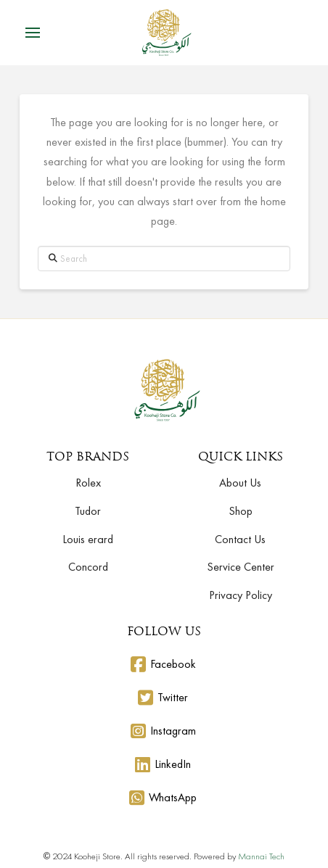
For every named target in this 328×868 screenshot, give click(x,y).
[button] (33, 33)
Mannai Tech (261, 856)
